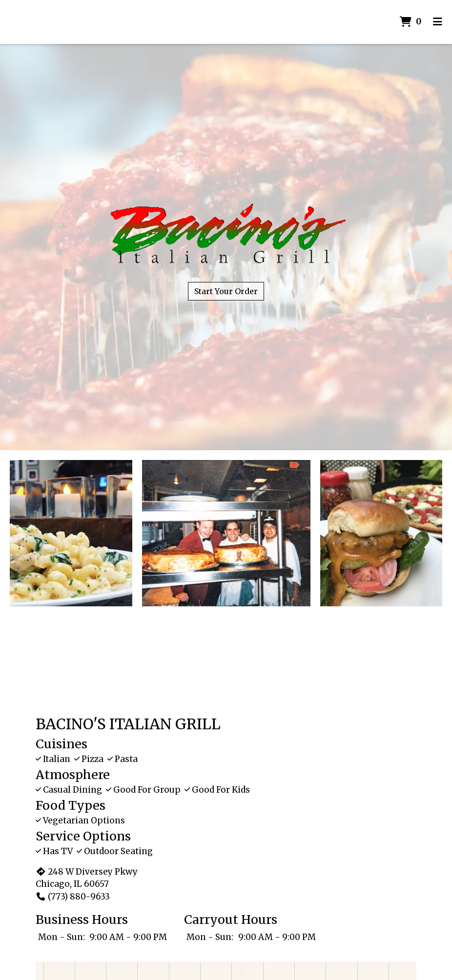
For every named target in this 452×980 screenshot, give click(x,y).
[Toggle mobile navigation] (438, 22)
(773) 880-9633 (73, 897)
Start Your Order (226, 291)
